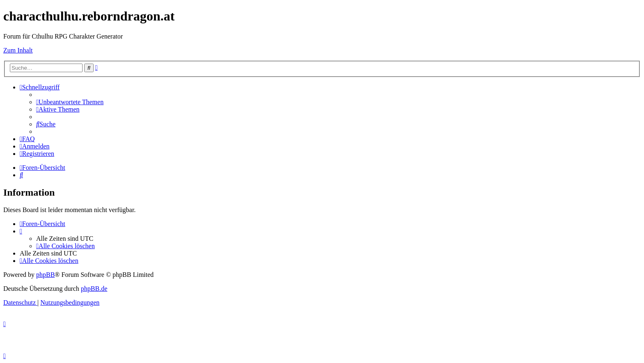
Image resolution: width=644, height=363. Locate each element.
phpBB (45, 275)
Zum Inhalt (18, 50)
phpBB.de (94, 289)
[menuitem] (70, 102)
